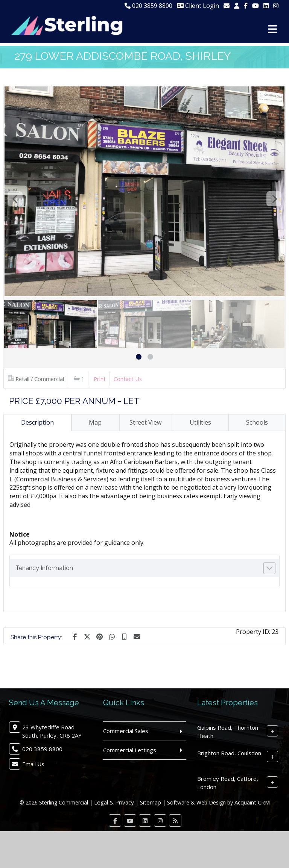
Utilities (200, 422)
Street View (145, 422)
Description (37, 422)
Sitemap (151, 802)
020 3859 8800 (148, 6)
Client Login (198, 6)
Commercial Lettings (130, 750)
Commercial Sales (126, 731)
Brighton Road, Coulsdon (229, 753)
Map (95, 422)
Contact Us (128, 379)
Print (100, 379)
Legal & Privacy (114, 802)
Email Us (33, 764)
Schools (257, 422)
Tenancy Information (44, 568)
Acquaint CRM (252, 802)
